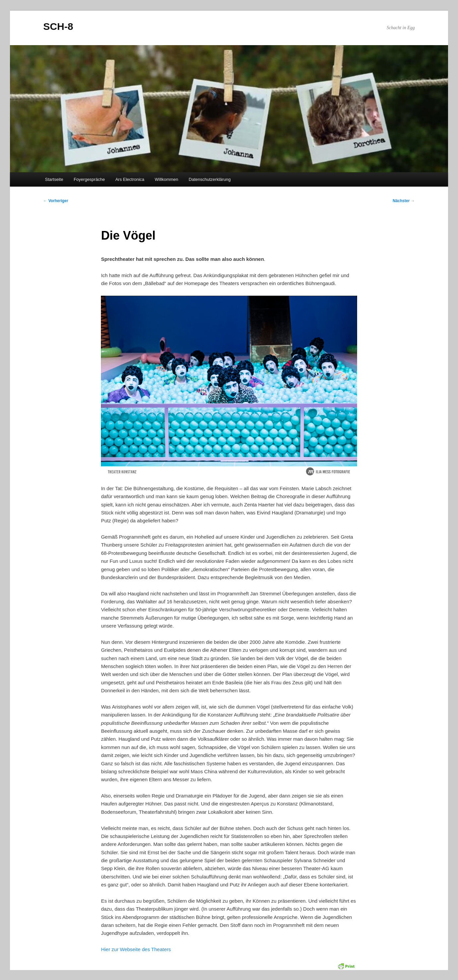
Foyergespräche (89, 179)
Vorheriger (56, 201)
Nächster (404, 201)
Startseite (54, 179)
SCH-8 (58, 26)
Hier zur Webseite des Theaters (136, 949)
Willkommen (166, 179)
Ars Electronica (130, 179)
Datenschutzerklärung (210, 179)
